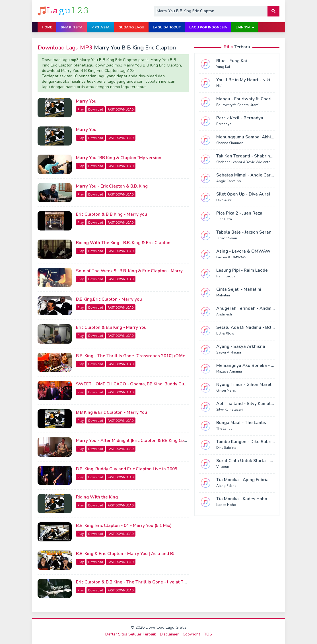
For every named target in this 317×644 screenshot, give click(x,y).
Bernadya (224, 124)
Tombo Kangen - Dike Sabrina (246, 442)
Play (81, 109)
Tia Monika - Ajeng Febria (242, 480)
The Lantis (224, 429)
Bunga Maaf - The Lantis (241, 423)
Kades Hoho (226, 505)
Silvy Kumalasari (229, 410)
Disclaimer (169, 634)
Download (96, 109)
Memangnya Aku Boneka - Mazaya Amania (260, 365)
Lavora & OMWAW (231, 257)
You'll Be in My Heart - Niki (243, 80)
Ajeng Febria (226, 486)
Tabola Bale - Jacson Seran (244, 232)
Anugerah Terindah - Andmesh (248, 308)
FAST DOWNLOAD (121, 109)
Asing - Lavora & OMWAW (243, 251)
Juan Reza (224, 219)
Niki (219, 86)
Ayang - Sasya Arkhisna (241, 346)
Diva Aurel (225, 200)
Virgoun (223, 467)
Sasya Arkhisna (229, 352)
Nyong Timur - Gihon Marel (244, 385)
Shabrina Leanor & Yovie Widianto (243, 162)
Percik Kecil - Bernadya (240, 118)
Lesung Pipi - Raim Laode (242, 270)
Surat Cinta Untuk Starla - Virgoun (251, 461)
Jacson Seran (227, 238)
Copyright (191, 634)
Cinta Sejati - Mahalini (239, 289)
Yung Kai (223, 67)
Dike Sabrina (226, 448)
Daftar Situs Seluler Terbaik (131, 634)
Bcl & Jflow (225, 333)
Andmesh (224, 314)
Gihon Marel (226, 390)
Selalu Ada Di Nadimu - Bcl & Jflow (252, 327)
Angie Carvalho (229, 181)
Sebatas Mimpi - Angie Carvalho (249, 175)
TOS (208, 634)
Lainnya (243, 27)
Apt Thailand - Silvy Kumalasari (249, 404)
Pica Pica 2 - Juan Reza (239, 213)
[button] (273, 11)
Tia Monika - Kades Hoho (242, 499)
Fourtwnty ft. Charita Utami (238, 105)
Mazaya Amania (229, 371)
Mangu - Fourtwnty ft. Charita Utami (252, 99)
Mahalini (223, 295)
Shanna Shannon (230, 143)
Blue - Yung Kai (232, 61)
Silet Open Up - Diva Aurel (243, 194)
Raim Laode (226, 276)
